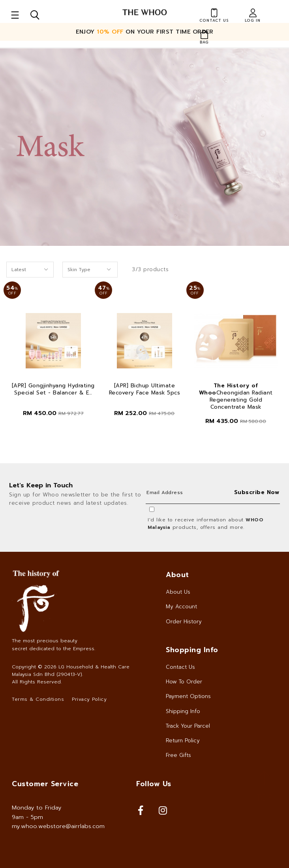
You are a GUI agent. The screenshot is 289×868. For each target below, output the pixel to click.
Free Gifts (178, 755)
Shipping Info (183, 711)
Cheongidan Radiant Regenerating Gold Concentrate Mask (236, 396)
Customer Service (45, 784)
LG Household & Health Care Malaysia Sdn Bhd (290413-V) (71, 671)
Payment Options (188, 696)
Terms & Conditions (38, 699)
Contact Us (180, 667)
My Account (181, 607)
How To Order (184, 682)
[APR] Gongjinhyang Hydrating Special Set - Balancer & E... (53, 389)
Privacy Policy (89, 699)
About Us (178, 592)
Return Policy (183, 741)
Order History (184, 622)
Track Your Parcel (188, 726)
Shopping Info (192, 650)
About (177, 575)
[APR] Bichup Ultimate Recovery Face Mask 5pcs (145, 389)
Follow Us (154, 784)
